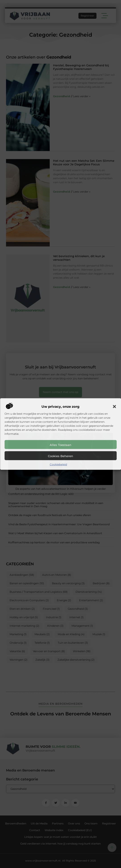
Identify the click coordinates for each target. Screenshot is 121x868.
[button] (114, 407)
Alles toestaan (61, 445)
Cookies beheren (61, 456)
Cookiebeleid (58, 464)
